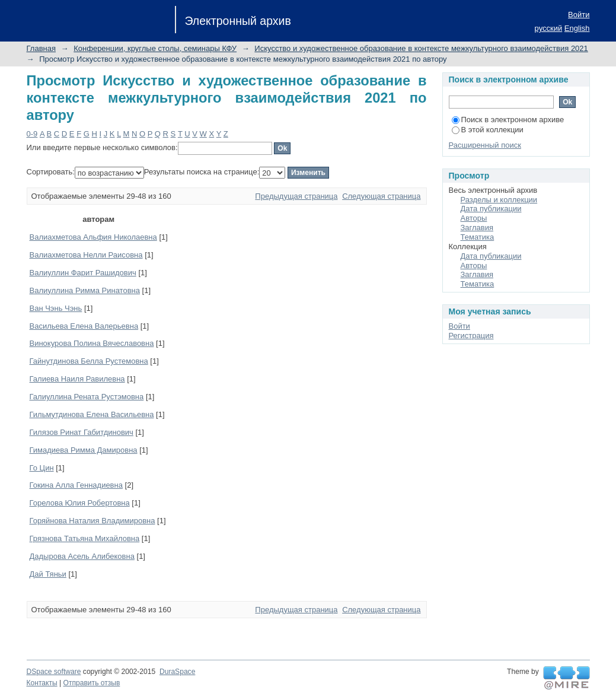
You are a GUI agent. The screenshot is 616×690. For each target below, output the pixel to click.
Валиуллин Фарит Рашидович (83, 273)
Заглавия (477, 228)
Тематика (478, 237)
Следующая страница (381, 196)
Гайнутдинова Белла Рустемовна (89, 361)
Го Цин (42, 468)
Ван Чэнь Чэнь (56, 308)
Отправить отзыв (92, 683)
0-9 (32, 134)
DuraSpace (177, 672)
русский (549, 28)
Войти (579, 15)
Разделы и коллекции (499, 200)
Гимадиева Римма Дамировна (84, 450)
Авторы (474, 218)
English (577, 28)
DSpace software (54, 672)
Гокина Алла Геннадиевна (76, 485)
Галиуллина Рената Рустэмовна (87, 397)
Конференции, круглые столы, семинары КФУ (155, 48)
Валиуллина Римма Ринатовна (85, 290)
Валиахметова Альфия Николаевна (93, 237)
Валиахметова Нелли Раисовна (86, 255)
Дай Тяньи (48, 574)
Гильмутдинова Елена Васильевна (92, 414)
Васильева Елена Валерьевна (84, 326)
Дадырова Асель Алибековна (82, 556)
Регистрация (471, 336)
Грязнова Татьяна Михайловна (85, 538)
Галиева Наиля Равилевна (77, 379)
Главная (41, 48)
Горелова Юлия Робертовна (80, 503)
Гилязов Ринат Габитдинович (82, 432)
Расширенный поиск (485, 145)
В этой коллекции (488, 130)
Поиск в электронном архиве (508, 120)
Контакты (42, 683)
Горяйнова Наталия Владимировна (92, 521)
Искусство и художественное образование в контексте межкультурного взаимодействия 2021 (421, 48)
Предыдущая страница (296, 196)
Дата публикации (491, 209)
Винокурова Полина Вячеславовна (92, 343)
